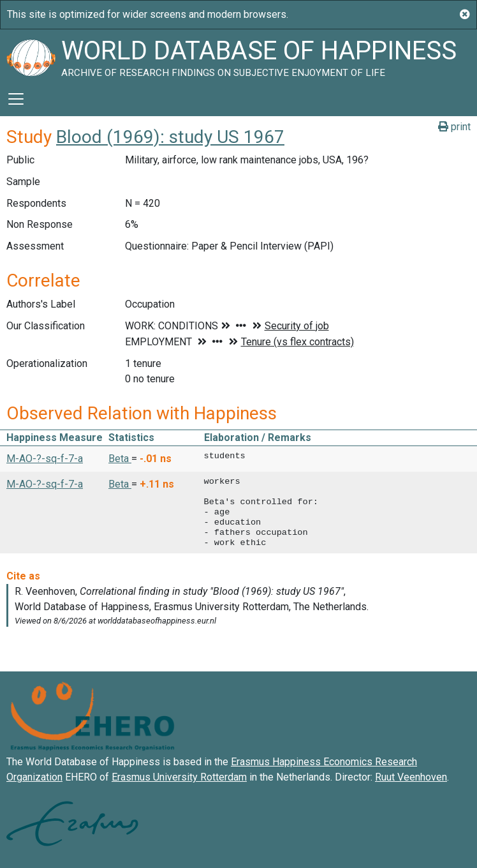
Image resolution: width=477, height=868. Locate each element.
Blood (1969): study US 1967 (170, 137)
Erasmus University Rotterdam (179, 777)
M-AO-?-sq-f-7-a (45, 459)
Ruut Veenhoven (411, 777)
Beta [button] (120, 459)
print (454, 127)
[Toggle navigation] (16, 99)
